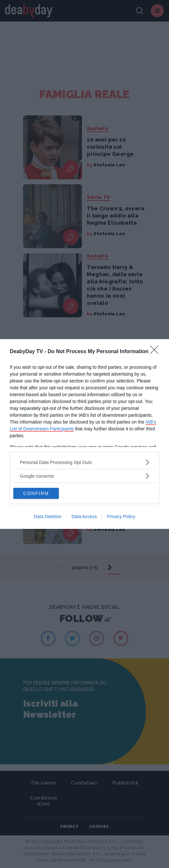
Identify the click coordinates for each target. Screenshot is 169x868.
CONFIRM (36, 493)
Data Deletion (48, 516)
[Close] (156, 352)
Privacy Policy (121, 516)
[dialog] (84, 434)
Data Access (84, 516)
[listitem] (84, 462)
